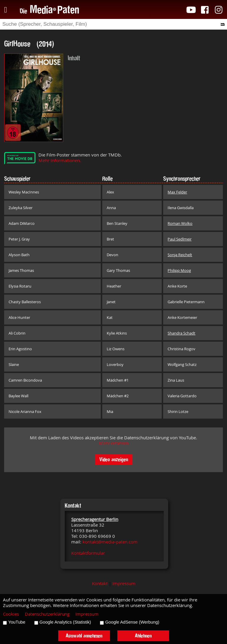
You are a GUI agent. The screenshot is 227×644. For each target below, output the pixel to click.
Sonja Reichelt (180, 255)
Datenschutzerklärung (47, 614)
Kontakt (100, 584)
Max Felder (177, 192)
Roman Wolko (180, 223)
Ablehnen (143, 636)
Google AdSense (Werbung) (132, 622)
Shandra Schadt (181, 333)
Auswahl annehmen (84, 636)
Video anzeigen (114, 459)
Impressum (124, 584)
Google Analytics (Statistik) (65, 622)
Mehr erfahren (113, 443)
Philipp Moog (179, 270)
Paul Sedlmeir (180, 239)
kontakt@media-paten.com (110, 542)
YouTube (17, 622)
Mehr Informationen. (60, 160)
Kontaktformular (88, 553)
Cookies (11, 614)
